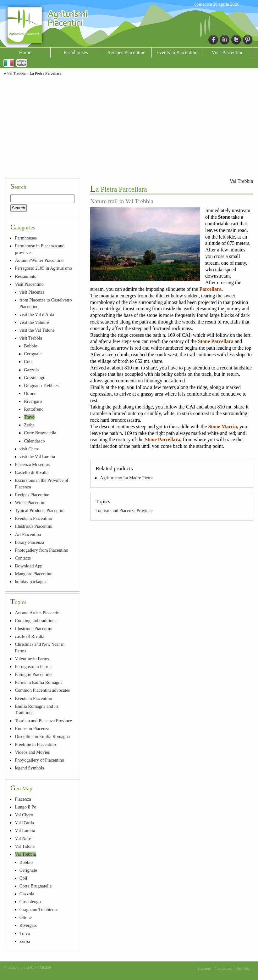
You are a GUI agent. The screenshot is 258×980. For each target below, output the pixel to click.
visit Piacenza (32, 292)
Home (25, 52)
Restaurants (25, 276)
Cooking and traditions (36, 621)
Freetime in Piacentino (35, 744)
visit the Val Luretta (37, 457)
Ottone (30, 393)
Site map (204, 968)
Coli (28, 362)
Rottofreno (34, 409)
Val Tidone (25, 846)
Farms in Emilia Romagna (38, 682)
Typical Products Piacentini (40, 510)
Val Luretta (25, 831)
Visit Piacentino (228, 52)
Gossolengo (35, 378)
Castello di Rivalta (32, 472)
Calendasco (34, 441)
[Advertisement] (129, 126)
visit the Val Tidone (37, 330)
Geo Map (243, 968)
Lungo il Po (25, 807)
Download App (29, 566)
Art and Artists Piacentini (38, 613)
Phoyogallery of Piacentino (39, 760)
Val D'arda (24, 823)
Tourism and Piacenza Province (124, 510)
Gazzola (31, 370)
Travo (29, 417)
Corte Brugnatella (40, 433)
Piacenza (23, 799)
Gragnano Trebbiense (39, 910)
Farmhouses (76, 52)
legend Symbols (29, 768)
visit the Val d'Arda (37, 314)
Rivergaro (33, 401)
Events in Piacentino (177, 52)
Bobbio (30, 346)
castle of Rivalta (30, 636)
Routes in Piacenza (32, 729)
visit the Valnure (34, 322)
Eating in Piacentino (33, 674)
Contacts (23, 558)
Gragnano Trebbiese (42, 386)
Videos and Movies (32, 752)
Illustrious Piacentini (34, 526)
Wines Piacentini (30, 503)
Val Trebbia (16, 73)
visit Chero (30, 449)
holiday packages (30, 582)
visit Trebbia (31, 338)
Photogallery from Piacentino (41, 550)
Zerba (29, 425)
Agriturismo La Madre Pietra (126, 478)
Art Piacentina (28, 534)
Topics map (224, 968)
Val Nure (23, 838)
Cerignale (33, 354)
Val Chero (24, 815)
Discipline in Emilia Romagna (42, 736)
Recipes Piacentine (126, 52)
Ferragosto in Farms (33, 667)
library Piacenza (29, 542)
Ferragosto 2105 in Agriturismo (43, 268)
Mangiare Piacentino (33, 574)
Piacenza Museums (32, 465)
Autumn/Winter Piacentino (39, 260)
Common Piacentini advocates (42, 690)
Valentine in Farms (32, 659)
